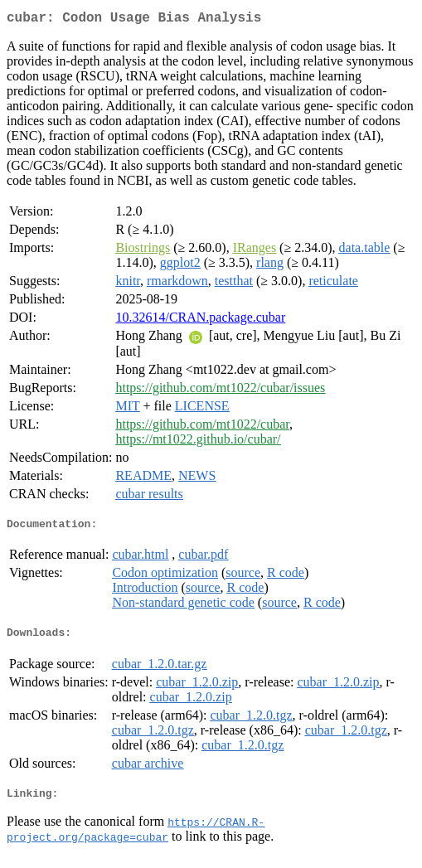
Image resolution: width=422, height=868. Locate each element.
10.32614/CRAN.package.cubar (200, 320)
